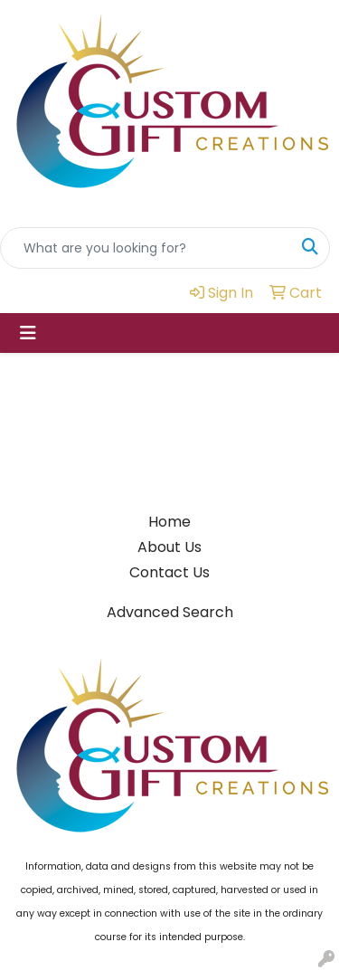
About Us (169, 547)
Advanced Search (170, 612)
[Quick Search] (146, 248)
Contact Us (169, 572)
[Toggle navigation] (28, 333)
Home (169, 522)
